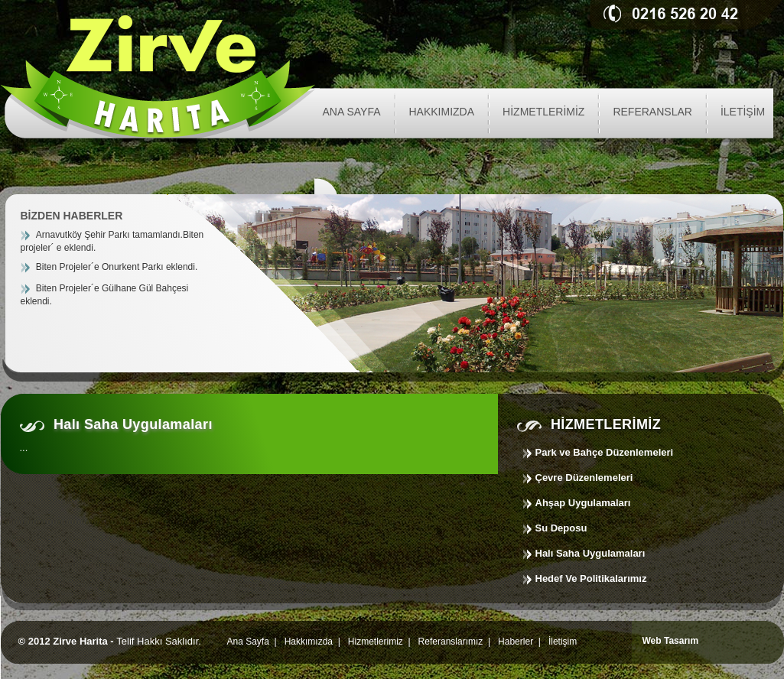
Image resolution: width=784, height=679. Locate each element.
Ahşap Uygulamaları (583, 503)
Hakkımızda (309, 642)
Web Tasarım (671, 641)
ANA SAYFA (352, 112)
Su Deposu (561, 528)
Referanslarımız (451, 642)
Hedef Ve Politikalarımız (591, 578)
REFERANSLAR (652, 112)
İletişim (563, 642)
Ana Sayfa (247, 642)
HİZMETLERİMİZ (543, 112)
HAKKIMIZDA (442, 112)
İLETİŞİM (743, 112)
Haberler (516, 642)
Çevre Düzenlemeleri (584, 478)
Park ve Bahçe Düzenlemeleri (605, 452)
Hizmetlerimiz (376, 642)
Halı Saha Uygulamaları (590, 553)
